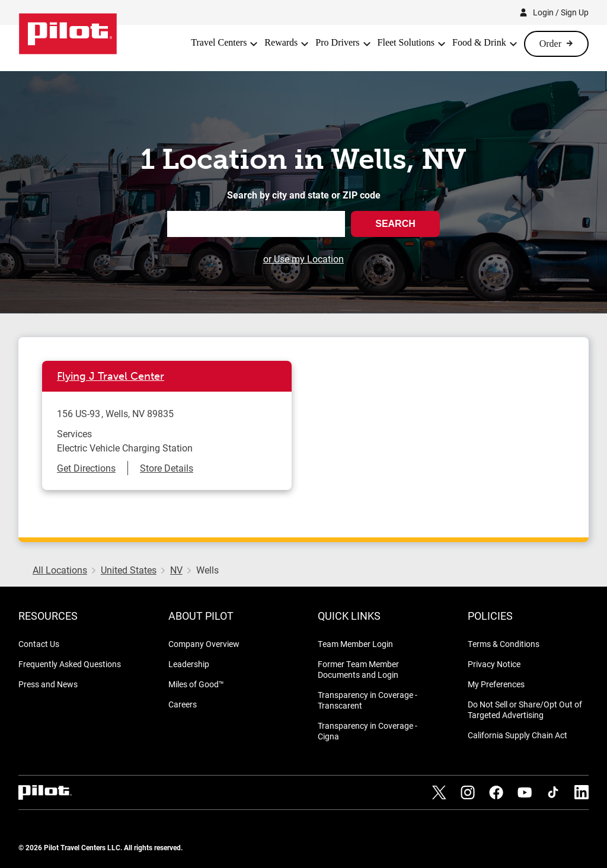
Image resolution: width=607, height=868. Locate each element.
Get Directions (86, 468)
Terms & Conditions (504, 644)
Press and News (48, 684)
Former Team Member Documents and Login (358, 669)
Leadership (189, 664)
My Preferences (496, 684)
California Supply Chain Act (517, 735)
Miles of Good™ (196, 684)
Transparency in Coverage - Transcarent (368, 700)
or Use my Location (303, 259)
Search (395, 224)
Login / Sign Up (561, 12)
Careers (183, 704)
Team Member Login (355, 644)
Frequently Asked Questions (70, 664)
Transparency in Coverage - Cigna (368, 731)
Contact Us (39, 644)
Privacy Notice (494, 664)
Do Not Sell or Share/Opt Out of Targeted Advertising (525, 710)
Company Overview (204, 644)
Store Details (167, 468)
